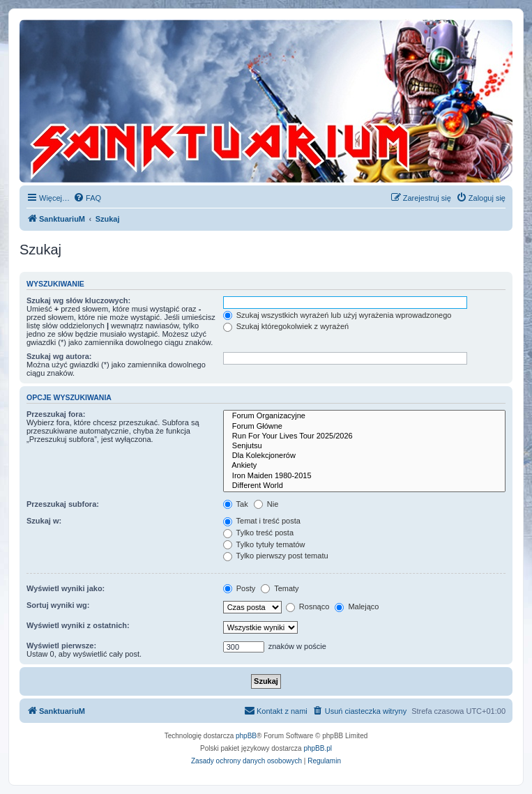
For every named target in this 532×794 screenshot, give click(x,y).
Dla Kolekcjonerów (364, 456)
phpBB (246, 736)
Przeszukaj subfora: (63, 504)
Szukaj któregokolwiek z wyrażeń (286, 326)
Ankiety (364, 466)
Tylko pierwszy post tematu (276, 556)
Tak (236, 504)
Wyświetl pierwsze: (61, 646)
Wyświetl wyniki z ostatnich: (78, 625)
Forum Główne (364, 427)
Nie (266, 504)
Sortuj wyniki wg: (58, 605)
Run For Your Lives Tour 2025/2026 (364, 436)
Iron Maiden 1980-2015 (364, 476)
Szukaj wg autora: (59, 356)
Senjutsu (364, 446)
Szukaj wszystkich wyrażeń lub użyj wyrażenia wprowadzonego (337, 315)
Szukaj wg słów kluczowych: (78, 300)
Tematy (280, 588)
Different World (364, 486)
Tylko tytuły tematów (264, 544)
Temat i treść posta (262, 521)
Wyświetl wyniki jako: (66, 588)
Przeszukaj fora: (56, 414)
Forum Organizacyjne (364, 416)
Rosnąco (307, 606)
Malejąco (357, 606)
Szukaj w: (44, 521)
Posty (240, 588)
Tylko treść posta (258, 533)
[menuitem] (87, 198)
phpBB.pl (318, 748)
